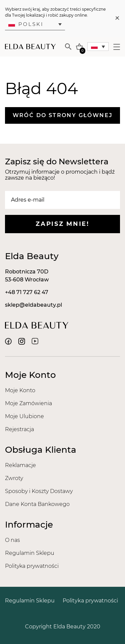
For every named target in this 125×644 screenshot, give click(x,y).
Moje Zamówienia (28, 403)
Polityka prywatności (32, 566)
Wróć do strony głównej (63, 115)
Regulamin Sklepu (30, 553)
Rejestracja (19, 429)
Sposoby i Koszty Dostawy (39, 491)
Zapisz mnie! (62, 224)
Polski (26, 24)
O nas (12, 540)
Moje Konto (20, 390)
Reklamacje (20, 465)
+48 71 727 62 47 (27, 292)
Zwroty (14, 478)
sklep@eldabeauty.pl (33, 305)
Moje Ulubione (24, 416)
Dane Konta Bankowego (37, 504)
